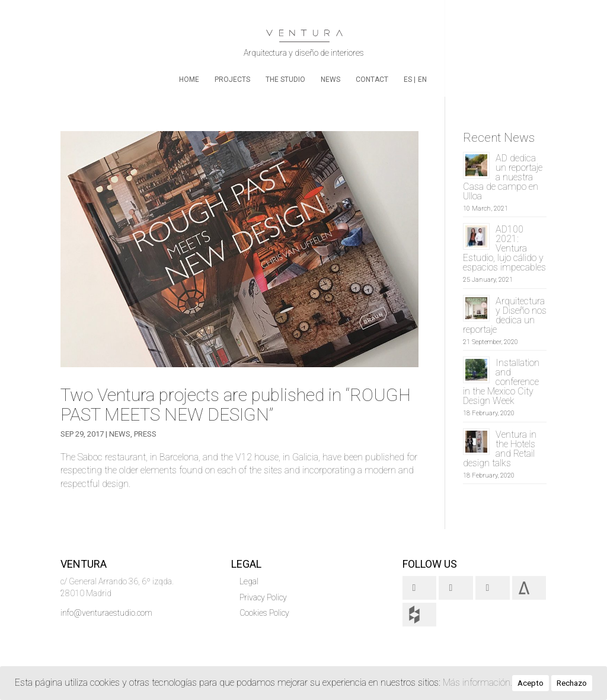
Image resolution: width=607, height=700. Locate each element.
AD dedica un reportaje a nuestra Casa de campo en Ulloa (503, 177)
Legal (249, 581)
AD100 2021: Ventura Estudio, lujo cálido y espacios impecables (504, 248)
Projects (232, 79)
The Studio (285, 79)
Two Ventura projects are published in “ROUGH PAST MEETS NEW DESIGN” (236, 405)
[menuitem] (410, 86)
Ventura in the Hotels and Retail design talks (500, 449)
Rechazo (572, 683)
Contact (372, 79)
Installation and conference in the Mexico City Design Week (501, 382)
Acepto (531, 683)
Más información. (477, 682)
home (189, 79)
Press (145, 434)
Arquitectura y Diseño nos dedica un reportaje (505, 315)
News (330, 79)
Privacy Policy (263, 597)
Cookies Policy (264, 613)
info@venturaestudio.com (106, 613)
